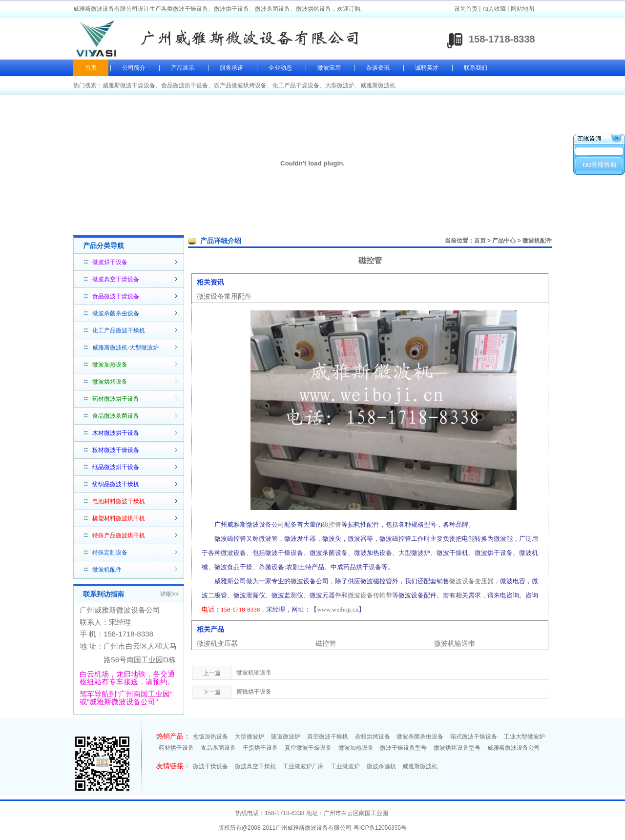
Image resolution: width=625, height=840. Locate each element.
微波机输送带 (455, 643)
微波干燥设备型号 (403, 748)
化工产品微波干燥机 (119, 330)
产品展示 (183, 68)
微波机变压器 (217, 643)
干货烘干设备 (260, 748)
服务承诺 (231, 68)
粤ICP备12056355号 (380, 828)
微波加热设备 (356, 748)
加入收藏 (494, 9)
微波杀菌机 (381, 766)
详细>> (169, 594)
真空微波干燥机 (328, 737)
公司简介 (134, 68)
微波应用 (329, 68)
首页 (91, 68)
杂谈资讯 (378, 68)
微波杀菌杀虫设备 (116, 313)
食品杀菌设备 (218, 748)
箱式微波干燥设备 (474, 737)
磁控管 (326, 643)
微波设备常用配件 (224, 296)
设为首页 (466, 9)
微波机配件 (107, 570)
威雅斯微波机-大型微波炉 (125, 348)
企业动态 (280, 68)
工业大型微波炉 (524, 737)
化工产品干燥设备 (296, 85)
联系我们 (476, 68)
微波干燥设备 (210, 766)
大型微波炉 (340, 85)
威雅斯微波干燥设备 (129, 85)
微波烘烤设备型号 (457, 748)
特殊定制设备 (110, 553)
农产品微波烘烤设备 (240, 85)
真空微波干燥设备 (308, 748)
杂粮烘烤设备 (373, 737)
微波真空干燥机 (255, 766)
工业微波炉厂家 (303, 766)
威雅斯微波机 (378, 85)
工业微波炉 (345, 766)
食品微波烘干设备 (185, 85)
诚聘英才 (427, 68)
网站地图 (522, 9)
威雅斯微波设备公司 (514, 748)
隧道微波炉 (286, 737)
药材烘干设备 (176, 748)
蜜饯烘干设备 (254, 692)
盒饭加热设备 (210, 737)
